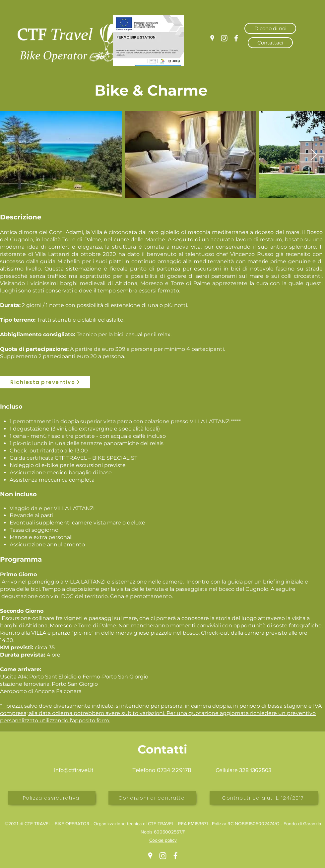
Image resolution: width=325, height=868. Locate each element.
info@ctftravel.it (74, 770)
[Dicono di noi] (270, 28)
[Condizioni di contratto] (152, 798)
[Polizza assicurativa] (52, 798)
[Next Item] (314, 155)
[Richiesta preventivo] (45, 382)
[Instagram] (224, 38)
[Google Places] (212, 38)
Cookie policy (163, 840)
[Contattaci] (270, 43)
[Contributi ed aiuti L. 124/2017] (264, 798)
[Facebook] (236, 38)
